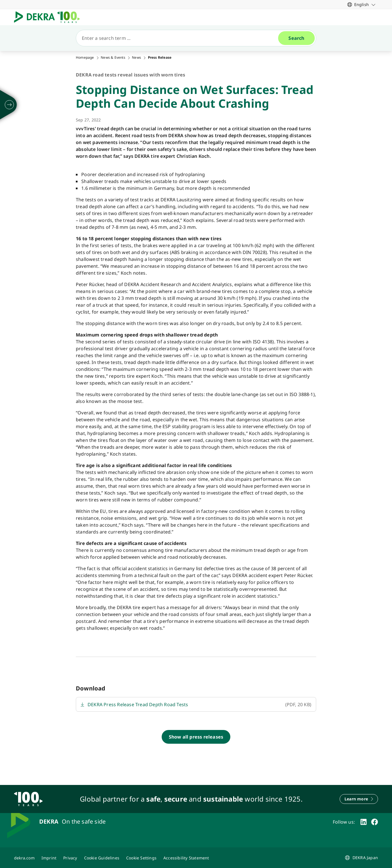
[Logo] (49, 17)
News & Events (113, 58)
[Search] (179, 38)
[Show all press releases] (196, 737)
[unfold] (9, 105)
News (136, 58)
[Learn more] (359, 799)
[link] (362, 4)
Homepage (85, 58)
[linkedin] (364, 822)
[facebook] (375, 822)
